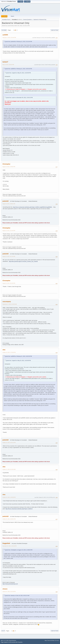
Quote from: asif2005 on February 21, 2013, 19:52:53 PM (18, 69)
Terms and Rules (51, 640)
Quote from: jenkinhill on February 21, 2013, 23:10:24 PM (18, 42)
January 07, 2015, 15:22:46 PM (9, 592)
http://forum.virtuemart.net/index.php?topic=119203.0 (19, 509)
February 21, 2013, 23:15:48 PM (9, 38)
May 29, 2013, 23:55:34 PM (8, 65)
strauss (5, 589)
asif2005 (5, 35)
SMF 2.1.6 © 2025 (5, 640)
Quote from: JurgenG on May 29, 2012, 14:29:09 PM (18, 73)
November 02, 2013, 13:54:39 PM (9, 546)
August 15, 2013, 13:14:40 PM (9, 231)
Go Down (4, 30)
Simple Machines (13, 640)
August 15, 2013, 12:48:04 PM (9, 167)
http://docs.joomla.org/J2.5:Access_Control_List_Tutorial (23, 261)
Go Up (3, 631)
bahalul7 (5, 62)
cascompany (7, 302)
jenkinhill (5, 201)
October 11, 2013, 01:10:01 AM (9, 469)
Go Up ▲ (57, 640)
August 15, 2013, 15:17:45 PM (9, 256)
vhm (4, 350)
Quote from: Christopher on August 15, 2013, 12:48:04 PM (19, 550)
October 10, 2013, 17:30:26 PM (9, 352)
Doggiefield (6, 543)
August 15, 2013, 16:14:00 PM (9, 283)
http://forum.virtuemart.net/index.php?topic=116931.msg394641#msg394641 (32, 207)
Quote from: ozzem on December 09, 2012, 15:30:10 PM (19, 98)
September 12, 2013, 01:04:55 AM (10, 304)
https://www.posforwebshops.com (10, 584)
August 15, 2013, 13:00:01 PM (9, 204)
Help (46, 640)
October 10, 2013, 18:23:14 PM (9, 443)
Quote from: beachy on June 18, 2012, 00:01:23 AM (17, 596)
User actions (55, 30)
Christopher (6, 164)
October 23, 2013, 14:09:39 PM (9, 497)
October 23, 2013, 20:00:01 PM (9, 519)
